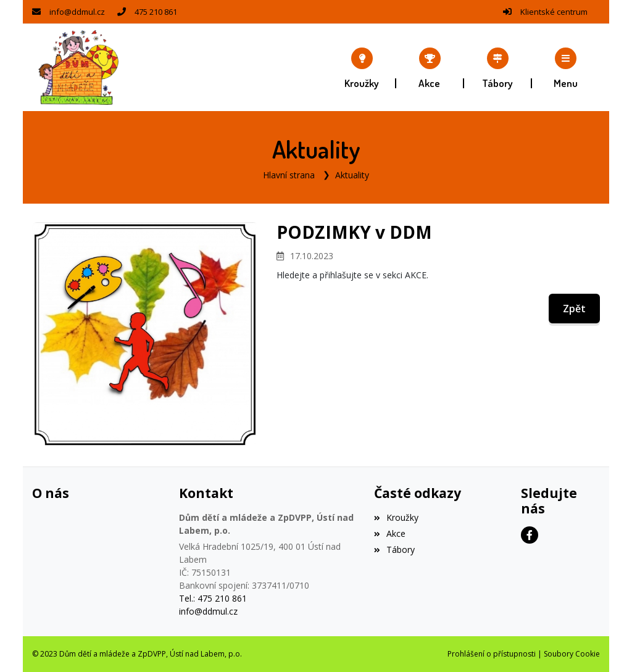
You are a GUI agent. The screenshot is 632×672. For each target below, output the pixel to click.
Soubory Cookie (572, 654)
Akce (390, 533)
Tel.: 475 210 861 (213, 598)
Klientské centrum (554, 12)
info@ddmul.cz (77, 12)
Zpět (574, 309)
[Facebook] (530, 535)
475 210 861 (156, 12)
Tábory (394, 550)
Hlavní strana (289, 175)
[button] (566, 68)
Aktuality (352, 175)
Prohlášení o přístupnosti (492, 654)
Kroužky (396, 517)
